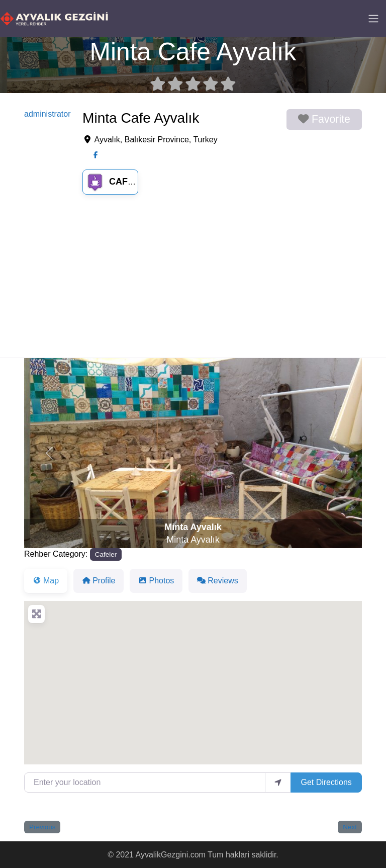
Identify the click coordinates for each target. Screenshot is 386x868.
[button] (50, 453)
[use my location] (278, 783)
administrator (47, 114)
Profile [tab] (99, 581)
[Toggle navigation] (373, 19)
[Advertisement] (193, 282)
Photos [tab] (156, 581)
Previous (42, 827)
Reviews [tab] (217, 581)
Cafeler (118, 182)
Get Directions (326, 782)
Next (350, 827)
